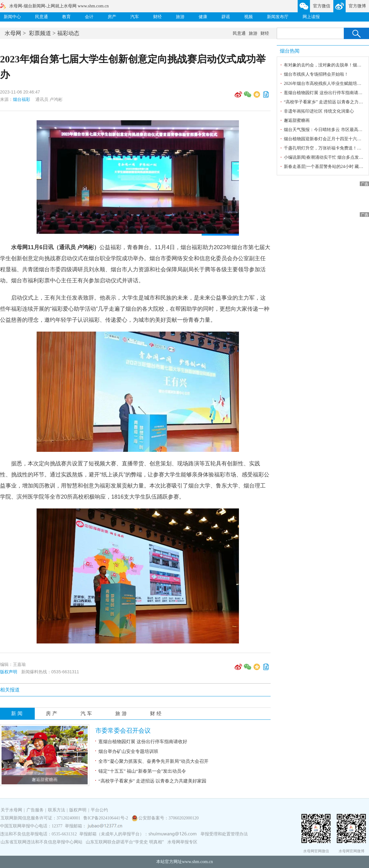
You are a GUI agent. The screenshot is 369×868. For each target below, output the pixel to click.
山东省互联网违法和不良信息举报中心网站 (42, 842)
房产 (112, 17)
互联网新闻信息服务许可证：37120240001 (40, 818)
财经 (157, 17)
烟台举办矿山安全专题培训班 (128, 751)
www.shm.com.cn (198, 862)
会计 (89, 17)
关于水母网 (12, 810)
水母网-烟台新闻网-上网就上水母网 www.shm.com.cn (59, 6)
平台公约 (99, 810)
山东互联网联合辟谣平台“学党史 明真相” (125, 842)
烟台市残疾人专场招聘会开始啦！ (316, 74)
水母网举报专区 (182, 842)
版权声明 (9, 672)
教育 (66, 17)
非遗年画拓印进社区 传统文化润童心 (319, 111)
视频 (248, 17)
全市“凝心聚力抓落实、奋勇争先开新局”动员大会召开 (153, 761)
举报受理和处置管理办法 (224, 834)
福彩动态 (68, 33)
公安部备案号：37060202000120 (169, 818)
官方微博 (357, 6)
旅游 (180, 17)
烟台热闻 (290, 51)
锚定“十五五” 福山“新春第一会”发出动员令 (142, 771)
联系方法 (57, 810)
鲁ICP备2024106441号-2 (106, 818)
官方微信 (322, 6)
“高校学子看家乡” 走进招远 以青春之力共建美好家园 (152, 781)
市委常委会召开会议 (123, 731)
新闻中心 (12, 17)
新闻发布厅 (278, 17)
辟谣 (226, 17)
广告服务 (35, 810)
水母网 (13, 33)
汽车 (135, 17)
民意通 (42, 17)
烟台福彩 (22, 99)
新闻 (18, 713)
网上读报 (311, 17)
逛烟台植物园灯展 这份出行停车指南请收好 (143, 742)
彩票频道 (40, 33)
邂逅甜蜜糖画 (45, 780)
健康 (203, 17)
